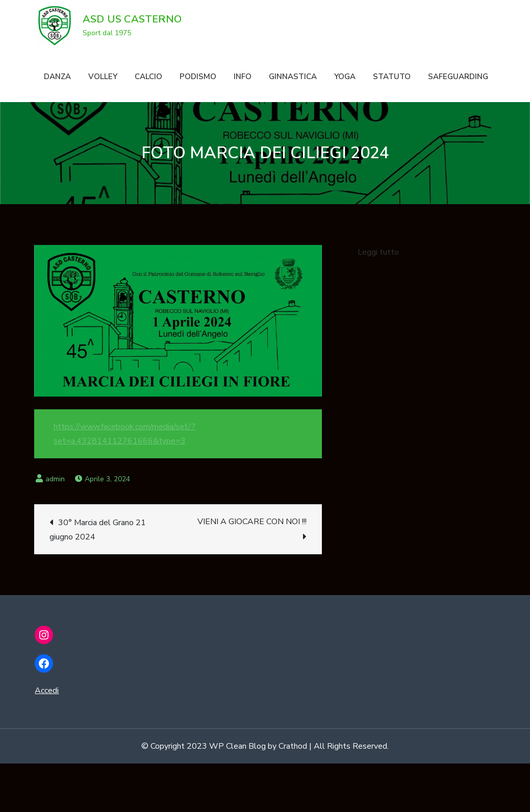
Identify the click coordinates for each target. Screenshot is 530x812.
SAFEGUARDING (458, 77)
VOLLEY (103, 77)
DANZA (57, 77)
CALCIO (148, 77)
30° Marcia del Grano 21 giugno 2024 (98, 530)
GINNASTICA (293, 77)
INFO (243, 77)
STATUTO (392, 77)
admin (55, 479)
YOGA (345, 77)
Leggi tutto (378, 252)
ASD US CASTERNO (132, 19)
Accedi (47, 691)
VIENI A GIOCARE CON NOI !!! (252, 522)
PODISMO (198, 77)
